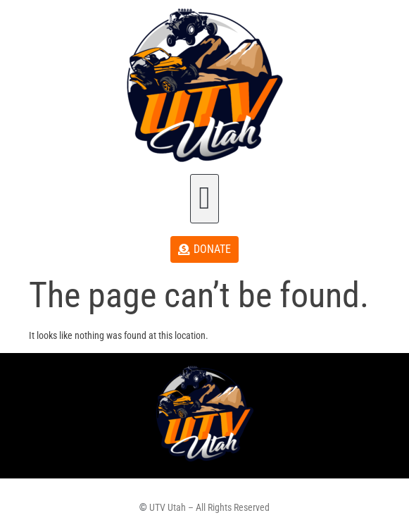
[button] (204, 199)
